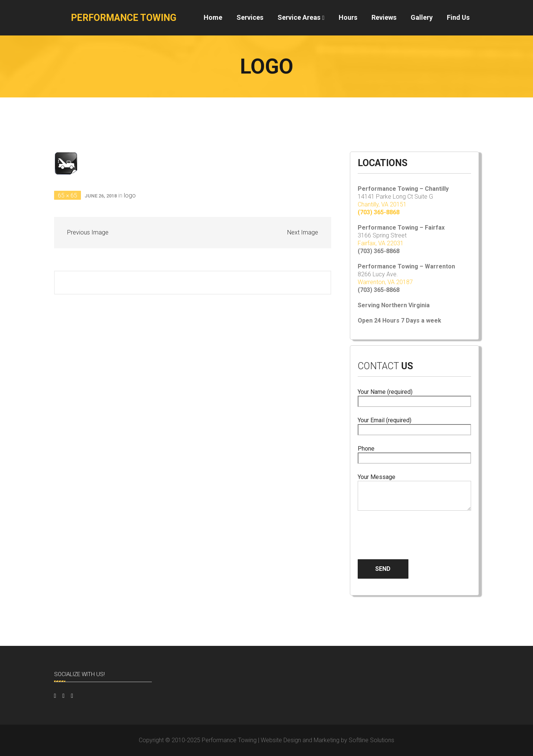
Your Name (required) (415, 397)
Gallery (422, 17)
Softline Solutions (371, 740)
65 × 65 (68, 195)
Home (213, 17)
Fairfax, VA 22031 (381, 243)
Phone (415, 453)
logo (130, 195)
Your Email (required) (415, 425)
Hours (348, 17)
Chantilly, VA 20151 (382, 204)
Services (250, 17)
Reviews (384, 17)
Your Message (415, 493)
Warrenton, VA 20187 (385, 282)
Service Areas (299, 17)
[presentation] (414, 529)
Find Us (458, 17)
